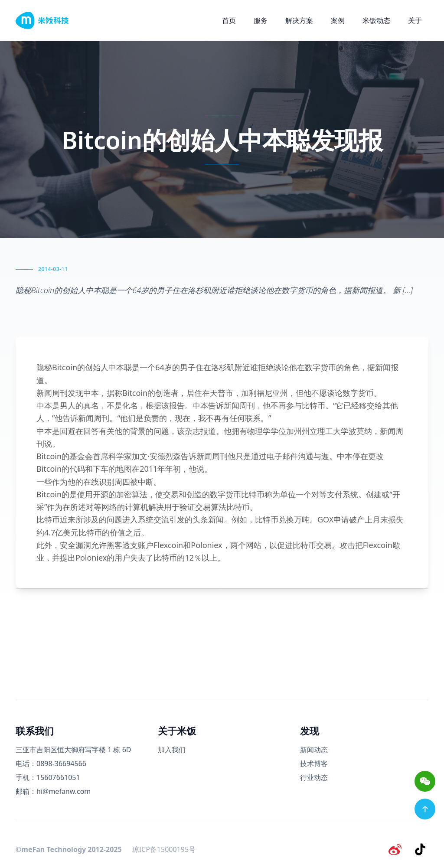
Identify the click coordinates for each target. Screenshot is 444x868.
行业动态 (314, 777)
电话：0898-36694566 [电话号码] (51, 764)
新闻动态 (314, 750)
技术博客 (314, 764)
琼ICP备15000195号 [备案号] (164, 848)
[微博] (399, 848)
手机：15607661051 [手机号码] (48, 777)
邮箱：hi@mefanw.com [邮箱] (53, 791)
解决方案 (299, 20)
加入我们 (172, 750)
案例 (338, 20)
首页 (229, 20)
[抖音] (421, 848)
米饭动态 (376, 20)
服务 (261, 20)
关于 (415, 20)
